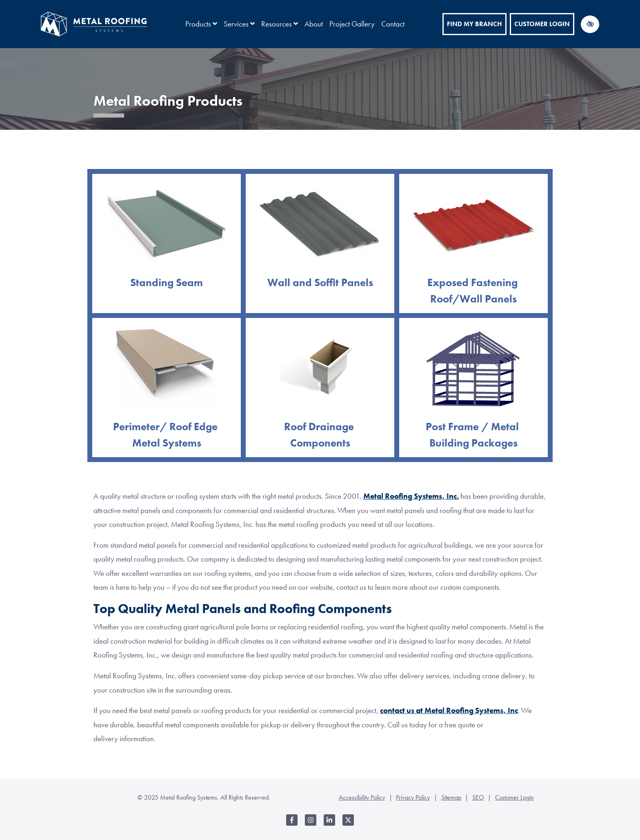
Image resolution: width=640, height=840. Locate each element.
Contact (393, 24)
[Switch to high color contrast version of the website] (590, 24)
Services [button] (239, 24)
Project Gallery (352, 24)
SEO (478, 797)
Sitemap (451, 797)
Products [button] (201, 24)
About (314, 24)
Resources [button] (280, 24)
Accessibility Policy (362, 797)
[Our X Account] (348, 824)
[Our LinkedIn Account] (329, 824)
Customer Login (542, 24)
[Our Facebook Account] (292, 824)
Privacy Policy (413, 797)
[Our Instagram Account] (311, 824)
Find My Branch (474, 24)
